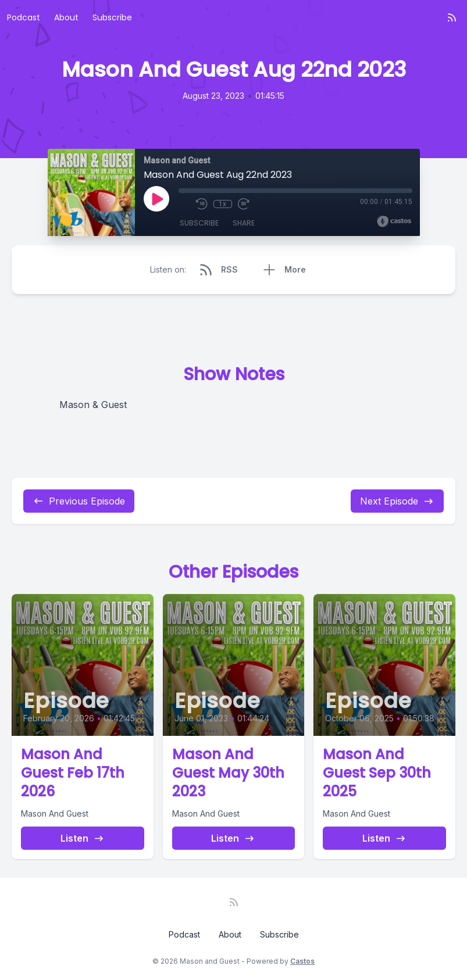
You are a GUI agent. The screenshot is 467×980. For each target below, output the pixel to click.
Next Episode (397, 501)
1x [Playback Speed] (222, 204)
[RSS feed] (452, 17)
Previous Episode (79, 501)
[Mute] (184, 204)
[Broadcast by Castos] (394, 221)
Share (244, 223)
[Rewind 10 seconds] (202, 204)
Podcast (24, 17)
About (66, 17)
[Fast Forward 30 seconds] (244, 204)
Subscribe (112, 17)
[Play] (156, 199)
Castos (302, 961)
